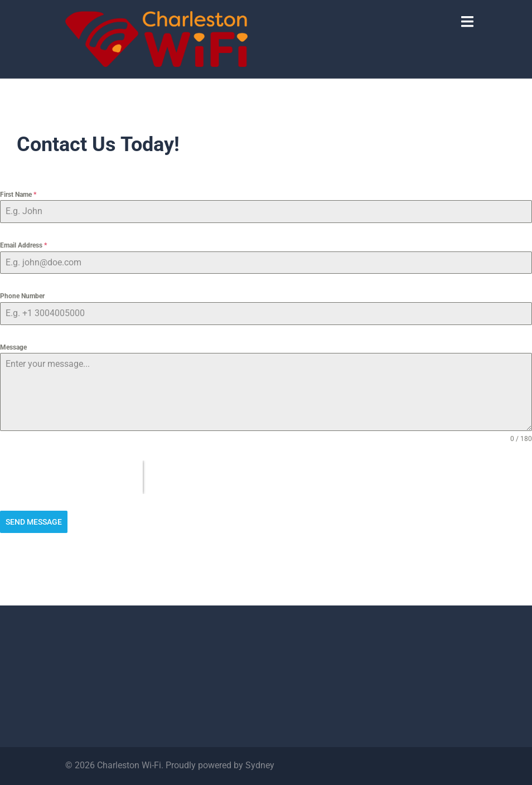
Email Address (23, 245)
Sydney (260, 765)
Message (13, 347)
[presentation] (71, 477)
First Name (18, 195)
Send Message (34, 522)
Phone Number (22, 296)
